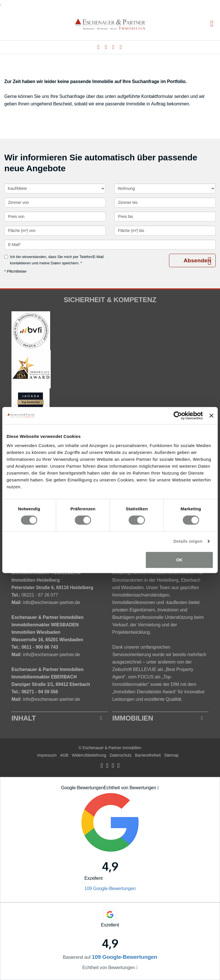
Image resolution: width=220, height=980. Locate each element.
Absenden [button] (197, 260)
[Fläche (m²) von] (55, 231)
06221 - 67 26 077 (40, 595)
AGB (64, 755)
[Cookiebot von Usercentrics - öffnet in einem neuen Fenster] (178, 416)
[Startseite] (110, 24)
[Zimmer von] (55, 202)
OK (179, 560)
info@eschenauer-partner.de (51, 602)
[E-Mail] (110, 245)
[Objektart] (165, 188)
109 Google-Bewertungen (110, 889)
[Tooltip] (158, 788)
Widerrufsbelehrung (89, 755)
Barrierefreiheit (148, 755)
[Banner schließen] (211, 416)
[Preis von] (55, 217)
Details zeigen (188, 541)
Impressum (47, 755)
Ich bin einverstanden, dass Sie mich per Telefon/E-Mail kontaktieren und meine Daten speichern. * (54, 260)
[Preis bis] (165, 217)
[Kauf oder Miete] (55, 188)
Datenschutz (121, 755)
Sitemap (171, 755)
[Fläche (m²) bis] (165, 231)
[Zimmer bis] (165, 202)
